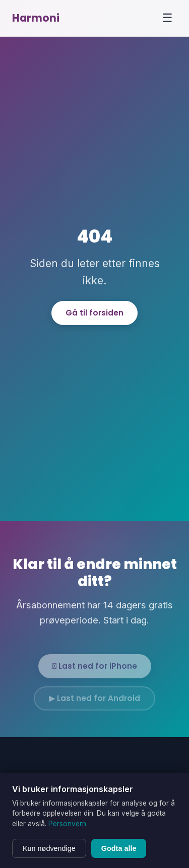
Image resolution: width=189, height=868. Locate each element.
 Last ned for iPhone (95, 669)
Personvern (67, 824)
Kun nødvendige (49, 848)
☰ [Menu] (167, 18)
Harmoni (36, 18)
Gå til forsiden (94, 313)
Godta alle (119, 848)
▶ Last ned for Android (94, 702)
